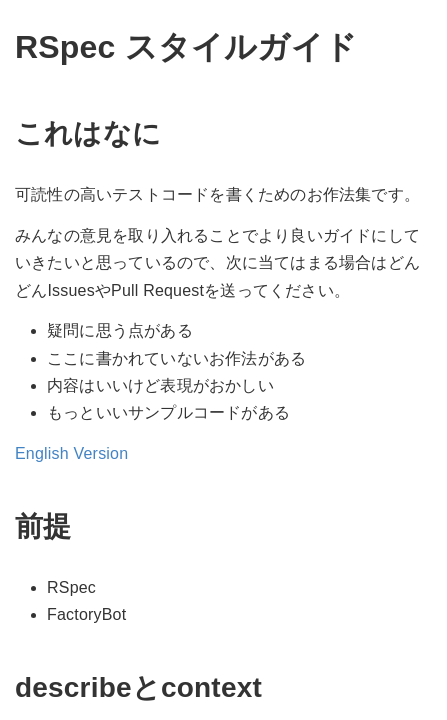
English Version (71, 453)
